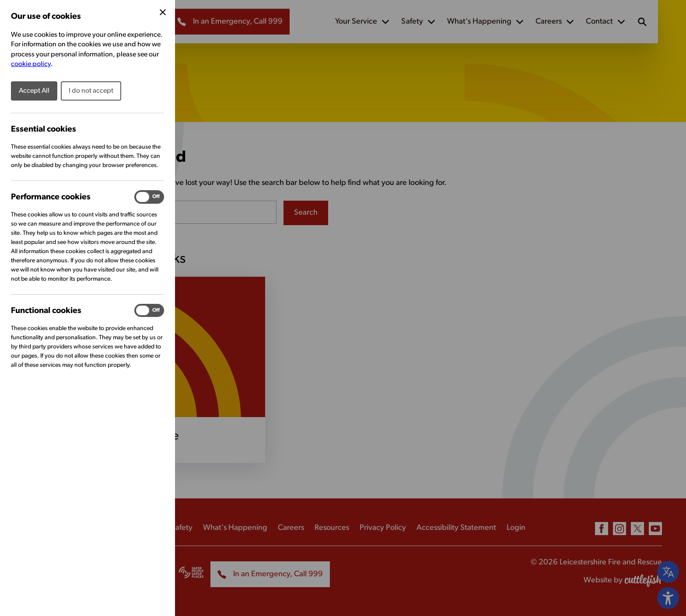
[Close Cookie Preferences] (163, 12)
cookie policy (31, 64)
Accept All (34, 91)
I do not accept (91, 91)
